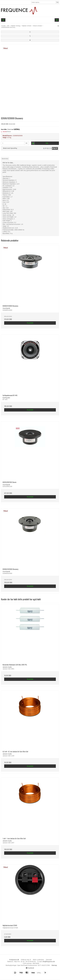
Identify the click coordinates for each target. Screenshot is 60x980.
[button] (30, 32)
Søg (57, 2)
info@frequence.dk (49, 962)
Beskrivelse (5, 159)
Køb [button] (40, 143)
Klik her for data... (8, 163)
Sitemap (54, 965)
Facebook (30, 968)
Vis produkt (30, 323)
